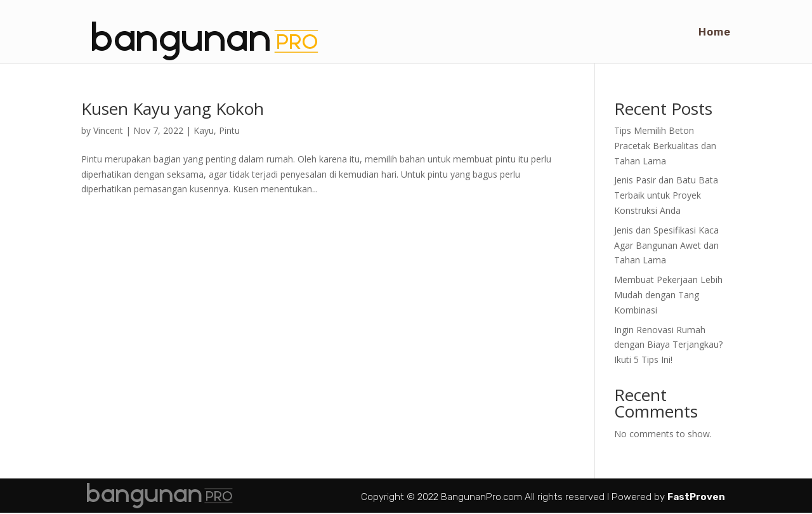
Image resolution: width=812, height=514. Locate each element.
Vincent (108, 130)
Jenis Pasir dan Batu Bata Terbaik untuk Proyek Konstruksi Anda (666, 195)
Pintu (229, 130)
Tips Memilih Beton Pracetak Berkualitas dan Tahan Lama (665, 146)
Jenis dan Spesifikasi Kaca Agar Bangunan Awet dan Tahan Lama (666, 245)
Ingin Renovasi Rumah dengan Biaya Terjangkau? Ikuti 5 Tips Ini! (668, 345)
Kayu (204, 130)
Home (715, 33)
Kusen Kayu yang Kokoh (173, 109)
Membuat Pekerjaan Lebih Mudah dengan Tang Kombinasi (668, 295)
